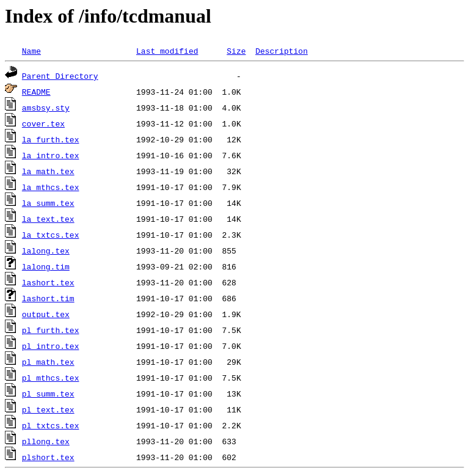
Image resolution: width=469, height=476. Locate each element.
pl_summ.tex (48, 394)
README (36, 92)
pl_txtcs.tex (51, 425)
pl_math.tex (48, 362)
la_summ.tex (48, 203)
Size (236, 51)
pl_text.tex (48, 409)
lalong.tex (46, 251)
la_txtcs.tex (51, 235)
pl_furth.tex (51, 330)
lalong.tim (46, 266)
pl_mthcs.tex (51, 378)
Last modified (167, 51)
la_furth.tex (51, 139)
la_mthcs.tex (51, 187)
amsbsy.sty (46, 108)
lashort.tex (48, 282)
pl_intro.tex (51, 346)
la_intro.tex (51, 155)
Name (31, 51)
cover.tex (43, 123)
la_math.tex (48, 171)
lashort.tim (48, 298)
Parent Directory (60, 76)
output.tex (46, 314)
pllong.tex (46, 441)
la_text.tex (48, 219)
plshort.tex (48, 457)
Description (282, 51)
